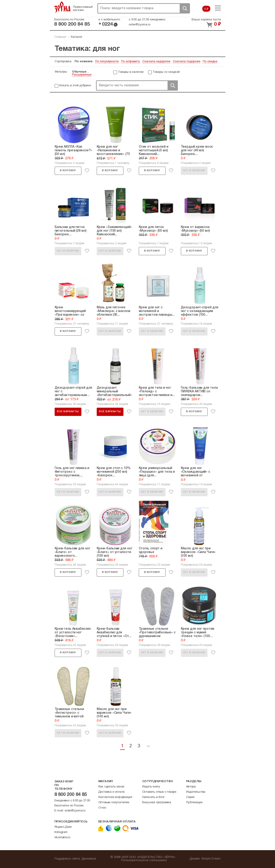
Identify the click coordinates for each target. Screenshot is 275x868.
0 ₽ (206, 9)
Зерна (62, 7)
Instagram (61, 832)
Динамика (89, 859)
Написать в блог (153, 797)
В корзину (68, 171)
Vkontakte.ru (63, 838)
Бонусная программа (157, 803)
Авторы (191, 787)
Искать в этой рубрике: (75, 86)
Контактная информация (115, 797)
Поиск (185, 8)
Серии (190, 797)
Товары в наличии (131, 72)
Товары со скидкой (166, 72)
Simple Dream (211, 859)
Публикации (194, 803)
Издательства (196, 792)
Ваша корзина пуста (206, 20)
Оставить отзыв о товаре (159, 792)
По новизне (84, 62)
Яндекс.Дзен (63, 827)
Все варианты (68, 412)
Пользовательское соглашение (144, 860)
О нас (102, 808)
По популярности (107, 62)
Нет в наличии (194, 171)
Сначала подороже (187, 62)
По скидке (210, 62)
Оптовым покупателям (114, 803)
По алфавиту (131, 62)
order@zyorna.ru (140, 25)
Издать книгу (151, 787)
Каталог (77, 37)
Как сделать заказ (111, 787)
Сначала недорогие (156, 62)
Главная (60, 37)
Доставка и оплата (112, 792)
